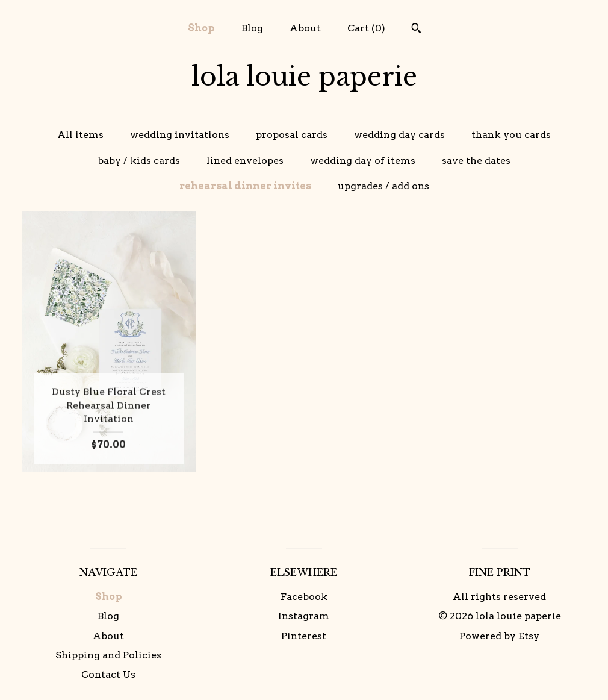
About (305, 28)
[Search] (416, 30)
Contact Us (108, 674)
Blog (252, 28)
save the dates (476, 161)
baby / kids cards (139, 161)
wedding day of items (363, 161)
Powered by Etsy (499, 636)
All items (80, 135)
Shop (201, 28)
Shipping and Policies (108, 655)
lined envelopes (245, 161)
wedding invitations (180, 135)
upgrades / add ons (383, 186)
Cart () (366, 28)
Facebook (304, 597)
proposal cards (292, 135)
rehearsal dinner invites (245, 186)
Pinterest (304, 636)
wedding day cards (399, 135)
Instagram (304, 616)
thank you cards (511, 135)
